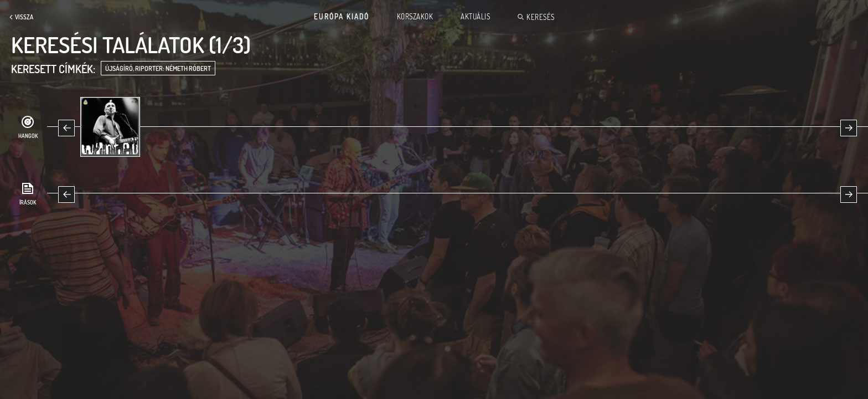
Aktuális (475, 17)
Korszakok (415, 17)
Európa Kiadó (342, 17)
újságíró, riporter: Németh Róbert (158, 68)
